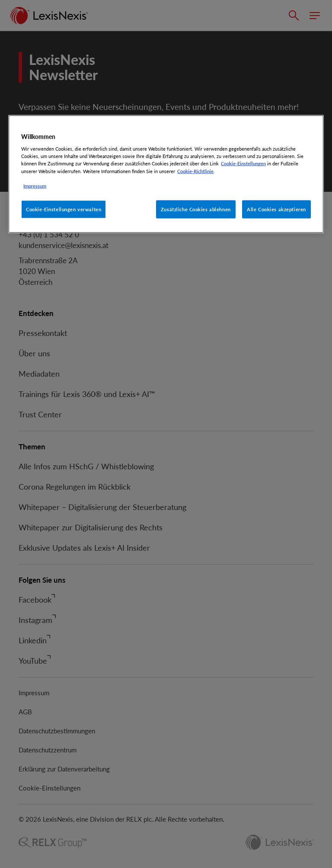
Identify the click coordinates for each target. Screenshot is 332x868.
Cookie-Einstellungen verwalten (64, 209)
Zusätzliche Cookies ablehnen (196, 209)
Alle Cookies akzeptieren (276, 209)
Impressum (35, 186)
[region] (166, 174)
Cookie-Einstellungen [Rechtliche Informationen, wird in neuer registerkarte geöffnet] (243, 163)
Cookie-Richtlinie (195, 171)
